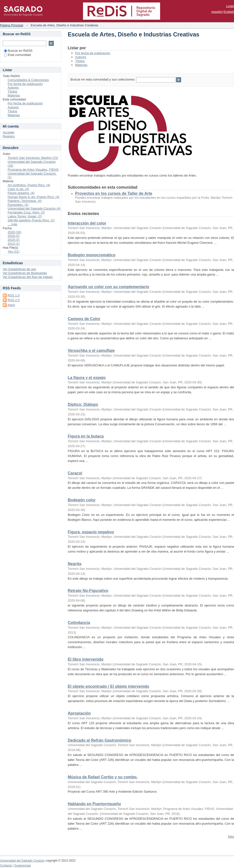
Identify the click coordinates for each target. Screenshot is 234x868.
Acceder (9, 132)
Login (230, 6)
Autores (81, 57)
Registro (9, 136)
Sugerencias (23, 866)
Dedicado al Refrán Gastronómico (100, 740)
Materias (81, 65)
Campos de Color (84, 319)
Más (231, 837)
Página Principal (12, 25)
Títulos (80, 61)
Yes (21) (14, 252)
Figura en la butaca (86, 436)
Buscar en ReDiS (18, 51)
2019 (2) (14, 240)
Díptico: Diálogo (83, 404)
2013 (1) (14, 244)
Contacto (6, 866)
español (217, 12)
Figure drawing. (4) (21, 193)
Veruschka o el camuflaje (91, 351)
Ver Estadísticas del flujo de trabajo (28, 277)
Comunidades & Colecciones (28, 80)
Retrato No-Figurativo (88, 591)
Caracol (75, 473)
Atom (11, 305)
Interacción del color (87, 223)
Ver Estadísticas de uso (19, 269)
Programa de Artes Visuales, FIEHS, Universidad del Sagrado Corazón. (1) (33, 173)
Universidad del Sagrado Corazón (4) (34, 208)
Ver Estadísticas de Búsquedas (25, 273)
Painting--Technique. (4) (25, 201)
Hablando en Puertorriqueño (94, 804)
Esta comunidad (17, 55)
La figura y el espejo (87, 378)
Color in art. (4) (18, 189)
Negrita (75, 564)
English (229, 12)
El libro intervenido (86, 659)
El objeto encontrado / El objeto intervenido (109, 686)
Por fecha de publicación (93, 53)
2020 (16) (15, 232)
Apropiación (79, 713)
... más (12, 224)
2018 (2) (14, 236)
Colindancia (79, 623)
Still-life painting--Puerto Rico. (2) (31, 220)
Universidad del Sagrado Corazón (22, 861)
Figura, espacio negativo (91, 532)
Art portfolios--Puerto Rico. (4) (29, 185)
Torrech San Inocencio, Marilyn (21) (33, 158)
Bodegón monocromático (92, 255)
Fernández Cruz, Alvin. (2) (26, 212)
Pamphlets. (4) (18, 205)
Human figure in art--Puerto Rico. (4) (33, 197)
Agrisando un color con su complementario (109, 287)
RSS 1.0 (14, 295)
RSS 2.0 (14, 300)
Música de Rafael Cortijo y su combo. (103, 777)
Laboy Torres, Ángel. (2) (25, 216)
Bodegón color (82, 500)
